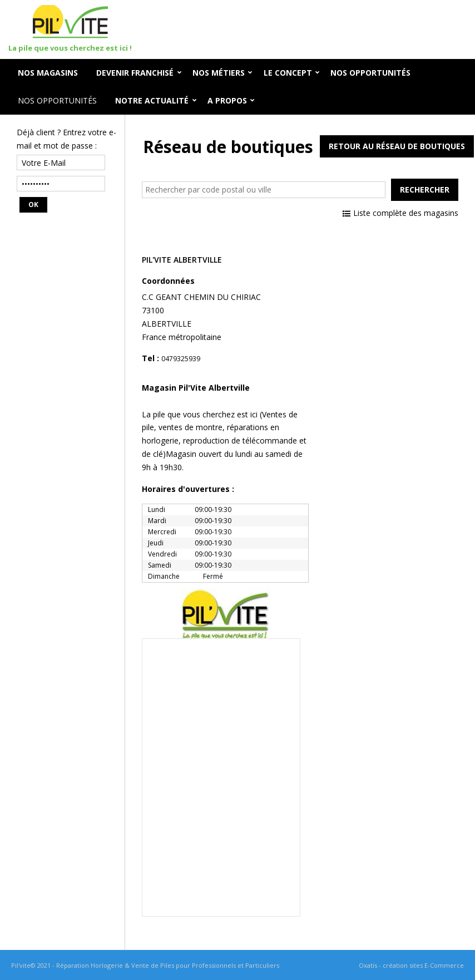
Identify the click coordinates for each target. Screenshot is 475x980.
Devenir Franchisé (135, 73)
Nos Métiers (219, 73)
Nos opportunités (57, 100)
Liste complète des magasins (406, 213)
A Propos (227, 100)
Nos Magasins (48, 73)
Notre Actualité (152, 100)
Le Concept (288, 73)
